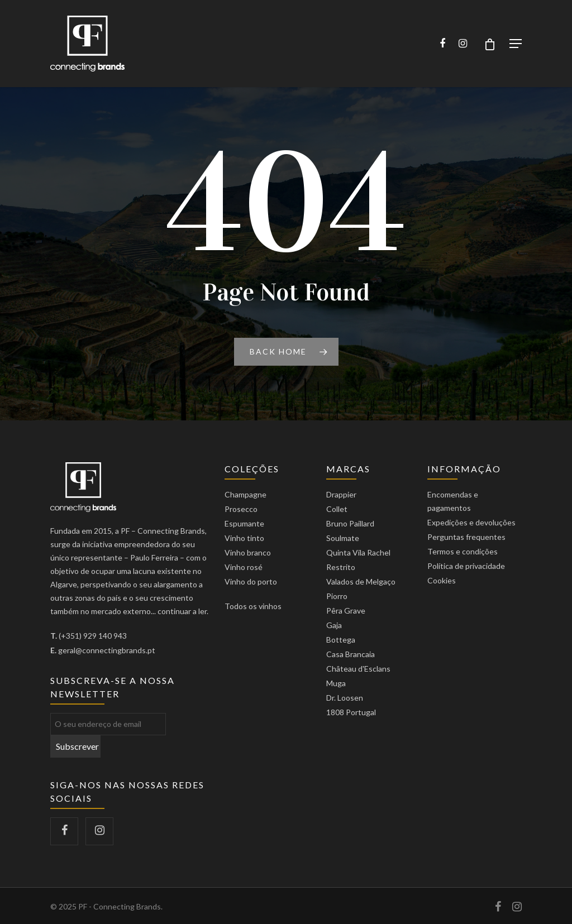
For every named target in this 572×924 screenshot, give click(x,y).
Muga (336, 683)
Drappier (341, 494)
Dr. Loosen (345, 698)
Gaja (334, 625)
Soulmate (343, 538)
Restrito (341, 567)
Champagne (246, 494)
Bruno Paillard (350, 523)
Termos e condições (463, 551)
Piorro (337, 596)
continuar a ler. (183, 611)
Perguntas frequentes (466, 537)
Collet (337, 509)
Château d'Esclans (358, 669)
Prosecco (241, 509)
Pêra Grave (346, 611)
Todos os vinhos (253, 606)
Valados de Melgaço (361, 581)
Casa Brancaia (351, 654)
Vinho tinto (244, 538)
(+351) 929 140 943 (93, 636)
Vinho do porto (251, 581)
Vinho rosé (244, 567)
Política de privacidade (466, 566)
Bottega (341, 640)
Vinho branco (248, 552)
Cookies (442, 580)
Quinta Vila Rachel (358, 552)
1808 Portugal (351, 712)
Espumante (244, 523)
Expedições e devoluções (471, 522)
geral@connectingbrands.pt (107, 650)
